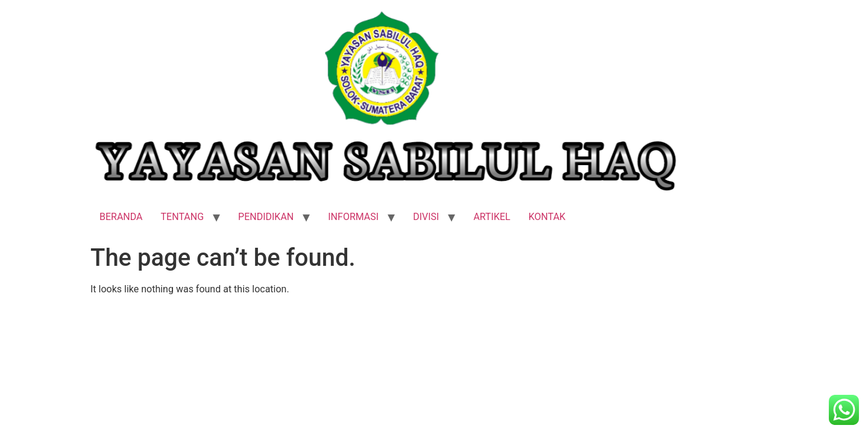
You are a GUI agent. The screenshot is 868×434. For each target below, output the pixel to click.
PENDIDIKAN (266, 217)
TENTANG (183, 217)
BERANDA (121, 217)
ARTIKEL (492, 217)
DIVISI (426, 217)
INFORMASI (353, 217)
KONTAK (547, 217)
